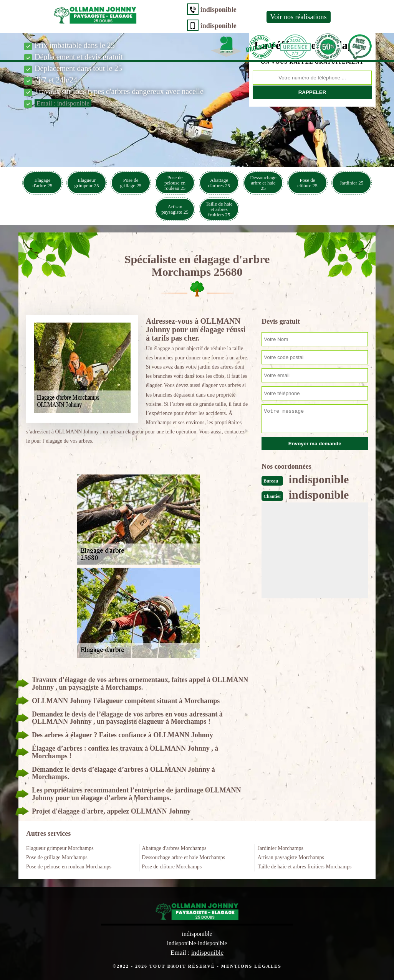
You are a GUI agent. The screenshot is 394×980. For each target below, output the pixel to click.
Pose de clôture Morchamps (172, 867)
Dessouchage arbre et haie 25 (263, 183)
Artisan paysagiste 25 (175, 209)
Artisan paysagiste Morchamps (291, 857)
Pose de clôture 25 (307, 183)
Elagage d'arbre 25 (43, 183)
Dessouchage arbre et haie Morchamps (183, 857)
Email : (63, 103)
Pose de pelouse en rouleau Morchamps (69, 867)
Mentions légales (251, 966)
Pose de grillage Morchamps (57, 857)
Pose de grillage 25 (131, 183)
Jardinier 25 (352, 183)
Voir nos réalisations (232, 17)
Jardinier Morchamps (281, 848)
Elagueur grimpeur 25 (87, 183)
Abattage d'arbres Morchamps (174, 848)
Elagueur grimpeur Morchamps (60, 848)
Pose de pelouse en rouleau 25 (175, 183)
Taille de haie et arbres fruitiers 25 (219, 209)
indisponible (152, 10)
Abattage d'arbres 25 (219, 183)
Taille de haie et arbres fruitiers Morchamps (305, 867)
